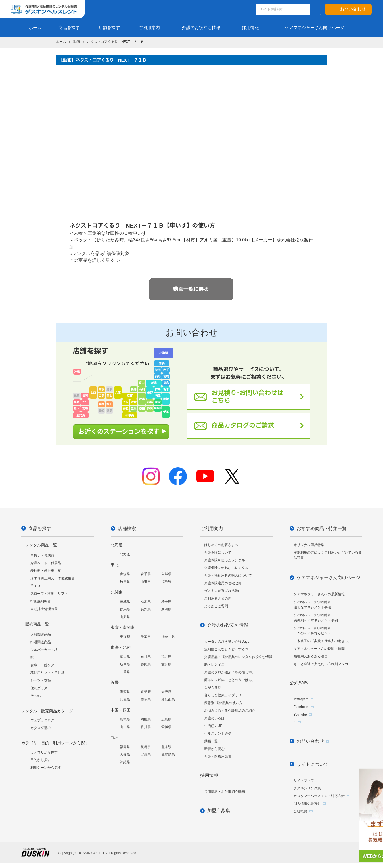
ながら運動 (213, 688)
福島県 (166, 582)
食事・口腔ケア (42, 665)
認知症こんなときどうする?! (226, 649)
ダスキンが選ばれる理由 (223, 591)
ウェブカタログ (42, 720)
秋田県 (125, 582)
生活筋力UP (213, 726)
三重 (134, 409)
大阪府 (166, 692)
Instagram (301, 699)
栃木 (166, 389)
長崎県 (146, 747)
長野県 (146, 609)
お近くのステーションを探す (119, 432)
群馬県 (125, 609)
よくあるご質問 (216, 606)
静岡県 (146, 664)
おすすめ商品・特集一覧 (322, 528)
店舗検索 (127, 528)
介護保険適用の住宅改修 (223, 583)
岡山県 (146, 719)
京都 (130, 396)
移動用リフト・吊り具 (47, 673)
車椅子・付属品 (42, 555)
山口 (93, 393)
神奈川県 (168, 637)
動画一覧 (211, 741)
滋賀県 (125, 692)
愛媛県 (166, 727)
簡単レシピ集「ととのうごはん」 (230, 680)
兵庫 (118, 393)
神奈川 (158, 408)
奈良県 (146, 699)
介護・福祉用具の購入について (228, 575)
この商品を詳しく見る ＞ (95, 260)
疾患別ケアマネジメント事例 (316, 618)
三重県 (125, 672)
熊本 (77, 409)
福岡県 (125, 747)
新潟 (154, 383)
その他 (35, 696)
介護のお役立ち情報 (228, 625)
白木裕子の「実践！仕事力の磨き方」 (323, 641)
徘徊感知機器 (41, 601)
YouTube (300, 714)
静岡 (150, 409)
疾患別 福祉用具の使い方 (223, 703)
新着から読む (214, 749)
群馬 (158, 389)
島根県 (125, 719)
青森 (162, 363)
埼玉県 (166, 602)
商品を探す (40, 528)
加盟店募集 (219, 811)
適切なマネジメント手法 (312, 605)
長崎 (77, 402)
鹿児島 (81, 415)
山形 (158, 376)
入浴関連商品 (41, 634)
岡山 (109, 396)
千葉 (166, 412)
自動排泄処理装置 (44, 609)
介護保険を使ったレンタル (225, 560)
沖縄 (77, 372)
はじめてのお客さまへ (221, 545)
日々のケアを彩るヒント (312, 631)
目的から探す (41, 760)
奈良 (126, 409)
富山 (142, 383)
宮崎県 (146, 754)
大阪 (126, 402)
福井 (134, 389)
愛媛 (101, 404)
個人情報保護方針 (307, 804)
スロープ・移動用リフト (49, 594)
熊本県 (166, 747)
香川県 (146, 727)
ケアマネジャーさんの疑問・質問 (319, 649)
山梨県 (125, 617)
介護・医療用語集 (218, 756)
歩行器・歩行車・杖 (46, 571)
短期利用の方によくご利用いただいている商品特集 (328, 555)
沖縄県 (125, 762)
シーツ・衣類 (41, 680)
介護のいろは (214, 718)
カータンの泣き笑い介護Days (227, 642)
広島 (101, 396)
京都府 (146, 692)
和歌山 (130, 415)
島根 (101, 389)
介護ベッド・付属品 (46, 563)
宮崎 (85, 409)
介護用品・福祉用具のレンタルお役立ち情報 (238, 657)
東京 (158, 402)
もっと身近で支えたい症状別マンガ (321, 664)
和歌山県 (168, 699)
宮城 (166, 376)
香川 (109, 404)
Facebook (301, 707)
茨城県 (125, 602)
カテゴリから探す (44, 752)
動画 (77, 42)
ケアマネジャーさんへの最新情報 (319, 594)
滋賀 (134, 402)
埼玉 (158, 396)
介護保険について (218, 552)
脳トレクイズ (214, 665)
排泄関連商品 (41, 642)
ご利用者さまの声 (218, 598)
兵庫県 (125, 699)
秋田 (158, 370)
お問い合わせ (353, 9)
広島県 (166, 719)
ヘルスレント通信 (218, 734)
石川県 (146, 657)
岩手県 (146, 574)
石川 (142, 389)
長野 (150, 393)
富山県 (125, 657)
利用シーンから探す (46, 768)
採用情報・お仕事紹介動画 (225, 792)
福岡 (85, 396)
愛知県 (166, 664)
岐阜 (142, 399)
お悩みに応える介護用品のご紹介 (230, 711)
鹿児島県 (168, 754)
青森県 (125, 574)
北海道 (164, 353)
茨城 (166, 399)
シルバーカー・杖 (44, 650)
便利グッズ (39, 688)
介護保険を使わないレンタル (226, 568)
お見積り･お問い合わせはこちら (247, 397)
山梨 (150, 402)
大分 (85, 402)
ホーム (61, 42)
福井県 (166, 657)
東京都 (125, 637)
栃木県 (146, 602)
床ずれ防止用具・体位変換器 (53, 578)
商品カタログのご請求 (243, 425)
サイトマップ (304, 781)
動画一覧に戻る (191, 289)
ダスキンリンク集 (307, 788)
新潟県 (166, 609)
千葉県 (146, 637)
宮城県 (166, 574)
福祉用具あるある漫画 (311, 656)
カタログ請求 (41, 728)
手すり (35, 586)
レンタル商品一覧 (41, 545)
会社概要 (300, 811)
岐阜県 (125, 664)
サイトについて (313, 764)
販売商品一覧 (37, 624)
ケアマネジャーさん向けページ (328, 578)
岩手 (166, 370)
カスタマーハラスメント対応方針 (319, 796)
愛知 (142, 409)
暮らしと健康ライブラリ (223, 695)
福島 (166, 383)
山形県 (146, 582)
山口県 (125, 727)
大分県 (125, 754)
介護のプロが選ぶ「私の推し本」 (230, 672)
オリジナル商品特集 (309, 545)
